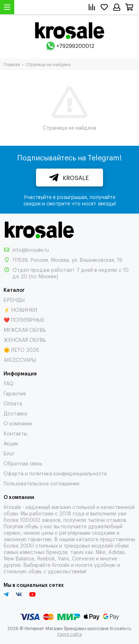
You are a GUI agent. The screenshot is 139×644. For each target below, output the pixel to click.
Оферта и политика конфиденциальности (55, 473)
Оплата (13, 403)
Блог (9, 453)
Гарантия (15, 393)
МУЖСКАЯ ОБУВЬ (25, 330)
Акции (11, 443)
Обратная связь (23, 463)
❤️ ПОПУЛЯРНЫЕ (24, 319)
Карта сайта (70, 634)
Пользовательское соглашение (42, 483)
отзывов (116, 520)
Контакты (15, 433)
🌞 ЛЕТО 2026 (21, 350)
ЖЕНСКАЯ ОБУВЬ (25, 340)
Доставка (15, 413)
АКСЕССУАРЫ (20, 360)
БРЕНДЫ (14, 299)
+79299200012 (75, 46)
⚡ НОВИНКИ (20, 309)
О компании (18, 423)
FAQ (9, 383)
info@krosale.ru (31, 249)
